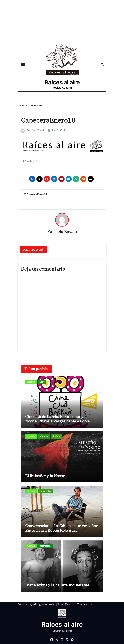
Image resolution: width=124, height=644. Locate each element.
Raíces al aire (62, 82)
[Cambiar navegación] (23, 64)
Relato (57, 436)
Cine (42, 382)
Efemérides (46, 546)
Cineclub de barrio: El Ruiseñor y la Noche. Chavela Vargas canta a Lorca (58, 419)
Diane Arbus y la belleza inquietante (57, 585)
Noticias (44, 436)
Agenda (31, 382)
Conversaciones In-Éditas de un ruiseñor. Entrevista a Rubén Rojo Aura (62, 528)
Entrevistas (45, 491)
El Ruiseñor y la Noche (45, 476)
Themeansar (85, 604)
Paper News (65, 604)
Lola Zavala (39, 130)
